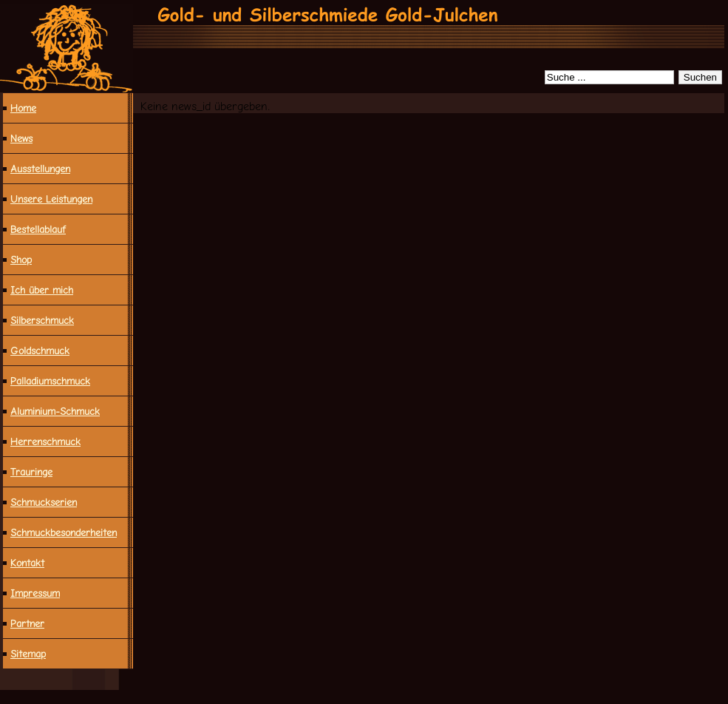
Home (23, 108)
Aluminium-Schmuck (55, 411)
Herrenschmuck (45, 441)
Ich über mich (42, 290)
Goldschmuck (40, 351)
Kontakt (27, 563)
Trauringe (31, 472)
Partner (27, 623)
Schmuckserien (44, 502)
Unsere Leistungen (51, 199)
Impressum (35, 593)
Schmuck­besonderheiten (64, 532)
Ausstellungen (40, 169)
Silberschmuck (42, 320)
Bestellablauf (38, 229)
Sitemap (28, 654)
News (21, 138)
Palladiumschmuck (50, 381)
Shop (21, 260)
